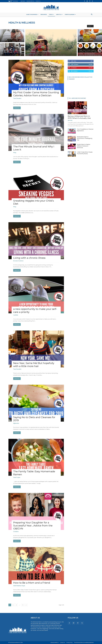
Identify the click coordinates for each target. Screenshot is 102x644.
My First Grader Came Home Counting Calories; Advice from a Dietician (36, 94)
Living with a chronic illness (29, 258)
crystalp (16, 315)
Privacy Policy (69, 643)
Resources (44, 14)
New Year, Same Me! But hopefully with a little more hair (34, 365)
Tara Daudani (17, 98)
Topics (51, 14)
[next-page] (26, 605)
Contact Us (38, 1)
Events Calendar (70, 14)
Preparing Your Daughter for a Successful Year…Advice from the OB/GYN (33, 526)
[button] (92, 15)
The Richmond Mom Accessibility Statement (84, 643)
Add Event (23, 1)
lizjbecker (16, 423)
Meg (15, 153)
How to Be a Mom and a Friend (32, 583)
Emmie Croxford (18, 261)
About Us (59, 14)
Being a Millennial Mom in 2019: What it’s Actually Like (79, 117)
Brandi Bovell (31, 54)
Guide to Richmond (32, 14)
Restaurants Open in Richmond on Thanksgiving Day (85, 138)
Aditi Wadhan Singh (19, 586)
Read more (17, 108)
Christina (16, 532)
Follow (91, 64)
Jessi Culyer (17, 477)
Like (92, 61)
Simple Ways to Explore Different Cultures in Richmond (84, 146)
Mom (69, 113)
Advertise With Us (30, 1)
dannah (70, 120)
